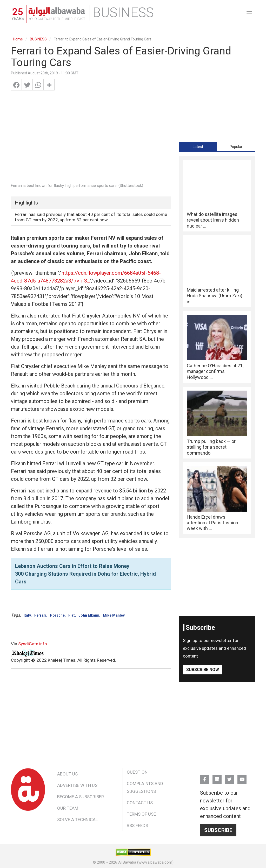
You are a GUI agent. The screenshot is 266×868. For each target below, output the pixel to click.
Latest (198, 147)
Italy (27, 615)
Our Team (68, 808)
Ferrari (40, 615)
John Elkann (89, 615)
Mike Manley (114, 615)
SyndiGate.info (33, 644)
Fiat (72, 615)
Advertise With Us (77, 785)
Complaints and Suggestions (145, 787)
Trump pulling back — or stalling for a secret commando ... (211, 447)
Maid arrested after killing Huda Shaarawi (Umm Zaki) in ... (215, 296)
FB (205, 777)
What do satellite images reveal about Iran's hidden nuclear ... (213, 220)
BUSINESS (38, 39)
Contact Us (140, 803)
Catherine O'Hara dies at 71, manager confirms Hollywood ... (215, 371)
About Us (67, 774)
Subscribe (218, 830)
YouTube (242, 777)
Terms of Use (141, 814)
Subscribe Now (203, 670)
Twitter (230, 777)
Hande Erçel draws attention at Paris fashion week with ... (212, 523)
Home (18, 39)
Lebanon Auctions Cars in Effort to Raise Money (72, 566)
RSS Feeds (137, 825)
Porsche (57, 615)
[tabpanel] (217, 347)
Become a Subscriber (81, 797)
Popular (236, 147)
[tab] (198, 147)
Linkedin (217, 777)
